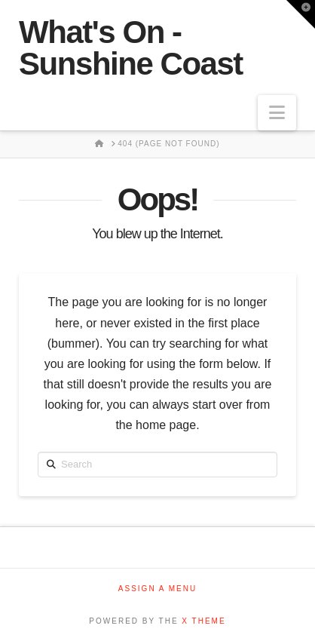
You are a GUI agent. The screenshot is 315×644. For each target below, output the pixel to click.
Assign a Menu (157, 589)
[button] (277, 113)
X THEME (203, 621)
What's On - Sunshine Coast (131, 48)
